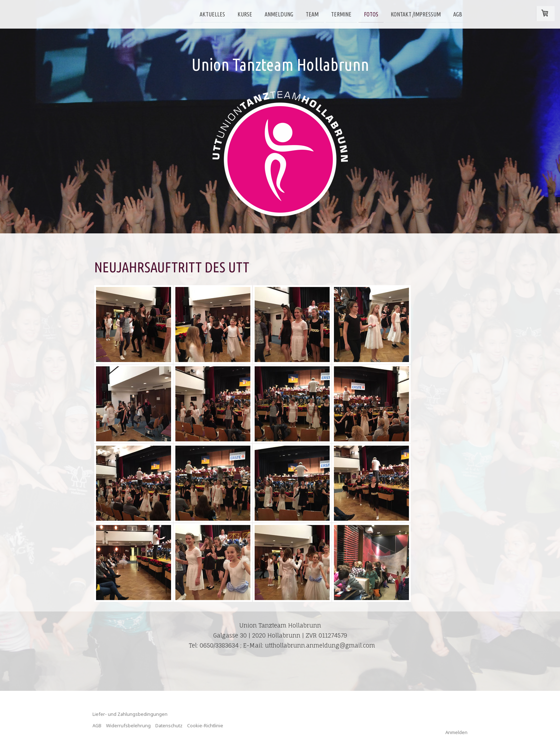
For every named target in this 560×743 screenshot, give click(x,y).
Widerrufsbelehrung (128, 725)
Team (312, 14)
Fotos (371, 14)
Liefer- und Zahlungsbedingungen (130, 714)
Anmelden (456, 732)
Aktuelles (212, 14)
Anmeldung (279, 14)
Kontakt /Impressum (416, 14)
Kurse (245, 14)
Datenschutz (169, 725)
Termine (341, 14)
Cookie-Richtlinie (205, 725)
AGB (458, 14)
